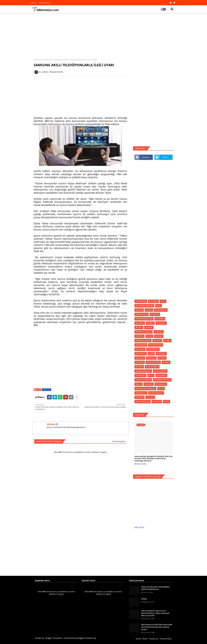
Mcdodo (152, 358)
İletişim (144, 599)
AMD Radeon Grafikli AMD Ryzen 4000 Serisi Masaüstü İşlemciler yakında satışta (157, 627)
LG (164, 301)
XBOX (167, 362)
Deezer (150, 384)
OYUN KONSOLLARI (145, 319)
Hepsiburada (143, 314)
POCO (163, 358)
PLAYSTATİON (156, 345)
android (158, 402)
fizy (152, 375)
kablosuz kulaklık (144, 341)
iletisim (34, 3)
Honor (140, 310)
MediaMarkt (162, 310)
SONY (151, 323)
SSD (150, 336)
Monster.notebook (145, 332)
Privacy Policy (165, 639)
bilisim (51, 424)
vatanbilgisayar (157, 393)
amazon (141, 358)
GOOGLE (162, 354)
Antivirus (162, 323)
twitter (165, 157)
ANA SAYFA (139, 527)
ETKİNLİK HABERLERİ (145, 306)
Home (138, 639)
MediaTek (141, 375)
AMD (168, 341)
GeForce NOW (154, 362)
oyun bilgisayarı (144, 402)
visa (162, 388)
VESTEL (141, 336)
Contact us (154, 639)
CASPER (156, 314)
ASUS (140, 327)
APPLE (150, 327)
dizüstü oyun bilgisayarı (146, 388)
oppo (150, 310)
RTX (167, 402)
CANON (141, 362)
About (145, 639)
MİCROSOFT (154, 349)
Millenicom (142, 393)
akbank (158, 341)
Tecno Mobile (161, 371)
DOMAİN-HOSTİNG (163, 380)
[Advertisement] (103, 34)
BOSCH (141, 397)
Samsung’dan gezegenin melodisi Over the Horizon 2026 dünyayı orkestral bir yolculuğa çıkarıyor (153, 459)
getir (140, 384)
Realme (160, 332)
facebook (145, 157)
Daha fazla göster (119, 441)
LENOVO (161, 319)
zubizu (140, 367)
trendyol (141, 349)
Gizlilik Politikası (45, 3)
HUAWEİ (154, 301)
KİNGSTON (142, 345)
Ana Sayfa (38, 60)
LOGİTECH (142, 354)
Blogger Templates (54, 638)
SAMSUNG (48, 60)
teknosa (141, 323)
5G (159, 306)
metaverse (162, 384)
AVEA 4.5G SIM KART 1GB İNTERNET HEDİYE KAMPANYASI (155, 588)
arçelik (151, 397)
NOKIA (160, 336)
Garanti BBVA (153, 367)
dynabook (162, 375)
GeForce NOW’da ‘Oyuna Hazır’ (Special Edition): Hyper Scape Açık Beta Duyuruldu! (155, 613)
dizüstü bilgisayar (144, 371)
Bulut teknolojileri (144, 380)
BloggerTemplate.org (87, 638)
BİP (152, 354)
